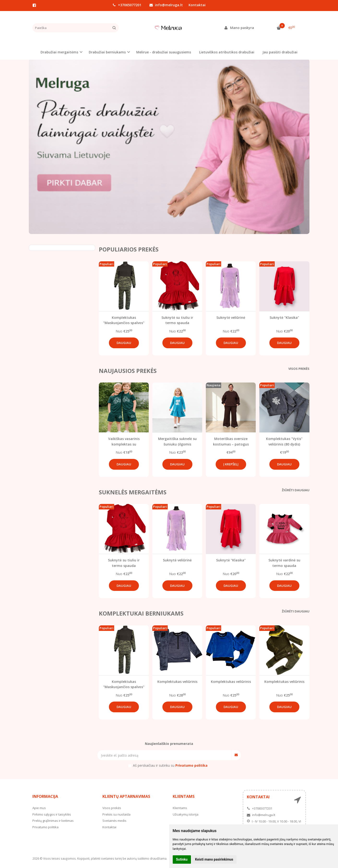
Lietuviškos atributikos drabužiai (227, 52)
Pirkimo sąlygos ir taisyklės (52, 814)
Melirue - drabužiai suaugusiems (164, 52)
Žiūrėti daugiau (296, 490)
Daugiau (124, 343)
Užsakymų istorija (186, 814)
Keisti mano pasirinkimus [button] (214, 859)
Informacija (45, 796)
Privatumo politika (45, 827)
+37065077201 (127, 5)
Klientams (184, 796)
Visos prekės (299, 369)
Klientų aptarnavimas (126, 796)
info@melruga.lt (166, 5)
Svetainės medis (114, 821)
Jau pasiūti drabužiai (280, 52)
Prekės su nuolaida (116, 814)
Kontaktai (197, 5)
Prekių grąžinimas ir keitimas (53, 821)
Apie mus (39, 808)
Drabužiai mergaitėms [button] (59, 52)
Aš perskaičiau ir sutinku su (170, 765)
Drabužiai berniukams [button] (107, 52)
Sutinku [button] (182, 859)
